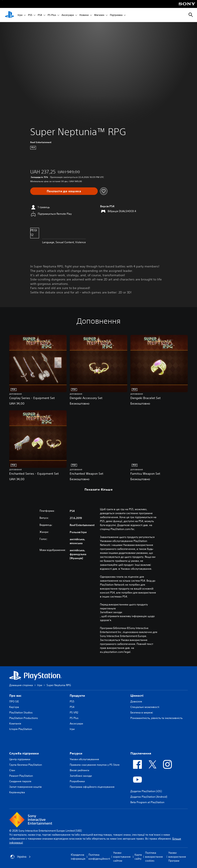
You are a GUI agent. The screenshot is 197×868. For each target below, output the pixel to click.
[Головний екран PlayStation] (9, 15)
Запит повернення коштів (25, 787)
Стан (12, 770)
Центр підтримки (20, 759)
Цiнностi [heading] (137, 696)
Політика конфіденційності (99, 857)
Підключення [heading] (141, 753)
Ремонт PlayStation (21, 776)
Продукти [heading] (77, 696)
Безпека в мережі (142, 712)
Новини (84, 15)
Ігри (20, 15)
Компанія (15, 723)
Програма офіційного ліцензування (92, 787)
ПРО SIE (14, 701)
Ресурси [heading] (76, 753)
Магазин (99, 15)
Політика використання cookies (154, 857)
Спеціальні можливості (145, 707)
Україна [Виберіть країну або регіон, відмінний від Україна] (21, 857)
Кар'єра (14, 707)
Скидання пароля (20, 781)
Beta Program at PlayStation (147, 802)
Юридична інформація (78, 857)
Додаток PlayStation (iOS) (146, 791)
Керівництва (17, 792)
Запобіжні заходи (111, 612)
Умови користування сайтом (122, 857)
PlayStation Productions (24, 718)
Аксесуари (68, 15)
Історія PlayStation (21, 729)
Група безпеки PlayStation (26, 765)
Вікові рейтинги (79, 770)
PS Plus (52, 15)
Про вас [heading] (15, 696)
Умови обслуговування (84, 759)
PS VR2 (74, 712)
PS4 (40, 15)
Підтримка (116, 15)
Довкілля (136, 701)
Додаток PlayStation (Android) (149, 797)
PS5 (30, 15)
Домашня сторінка (21, 685)
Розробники (77, 781)
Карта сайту (138, 857)
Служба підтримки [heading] (24, 753)
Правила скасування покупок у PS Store (95, 765)
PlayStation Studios (21, 712)
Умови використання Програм (177, 857)
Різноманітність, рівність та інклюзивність (156, 718)
